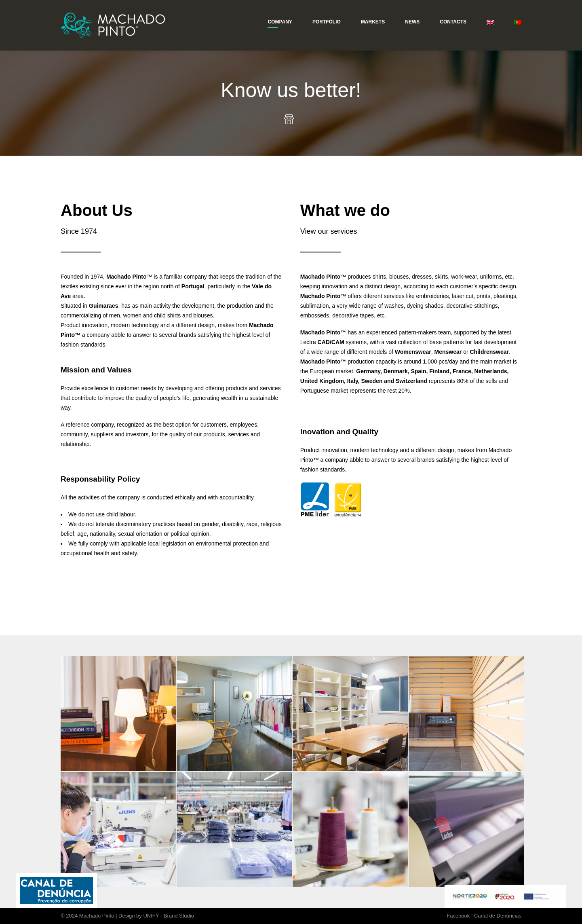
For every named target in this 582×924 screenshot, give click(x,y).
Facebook (458, 916)
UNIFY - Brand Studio (168, 916)
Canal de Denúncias (498, 916)
